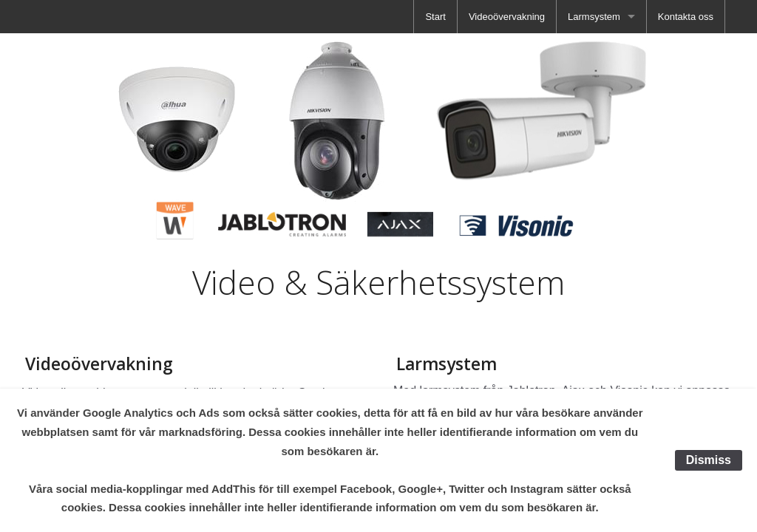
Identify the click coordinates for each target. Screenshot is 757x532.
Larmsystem (594, 17)
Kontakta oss (686, 17)
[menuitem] (435, 17)
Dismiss (709, 460)
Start (435, 17)
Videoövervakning (507, 17)
